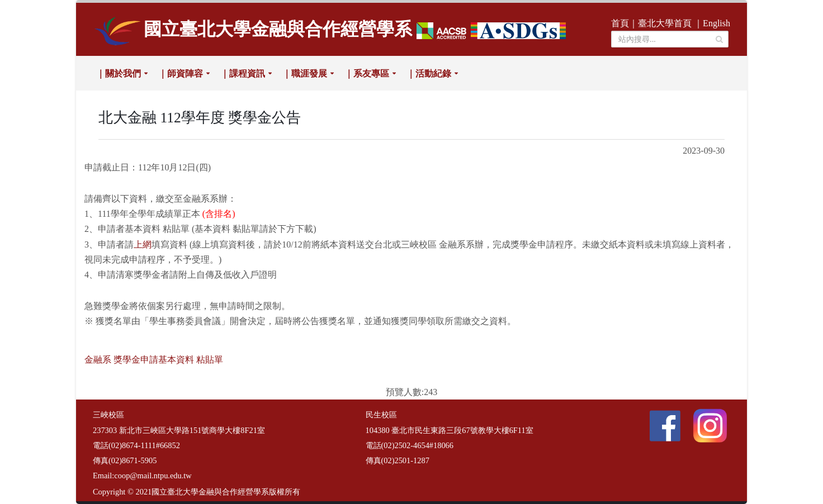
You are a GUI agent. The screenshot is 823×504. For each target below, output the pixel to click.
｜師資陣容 (181, 73)
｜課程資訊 (243, 73)
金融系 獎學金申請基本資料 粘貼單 (154, 360)
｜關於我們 (119, 73)
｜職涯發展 (305, 73)
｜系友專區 (367, 73)
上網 (143, 244)
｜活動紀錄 (429, 73)
